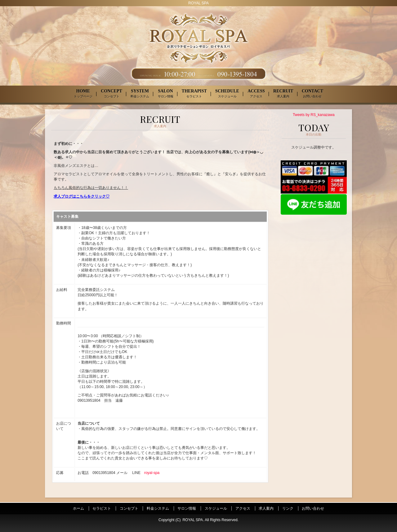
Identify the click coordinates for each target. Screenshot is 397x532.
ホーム (78, 508)
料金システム (158, 508)
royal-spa (152, 473)
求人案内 (266, 508)
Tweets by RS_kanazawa (314, 115)
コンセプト (129, 508)
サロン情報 (187, 508)
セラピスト (102, 508)
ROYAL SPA (193, 520)
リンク (288, 508)
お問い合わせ (313, 508)
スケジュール (216, 508)
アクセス (243, 508)
